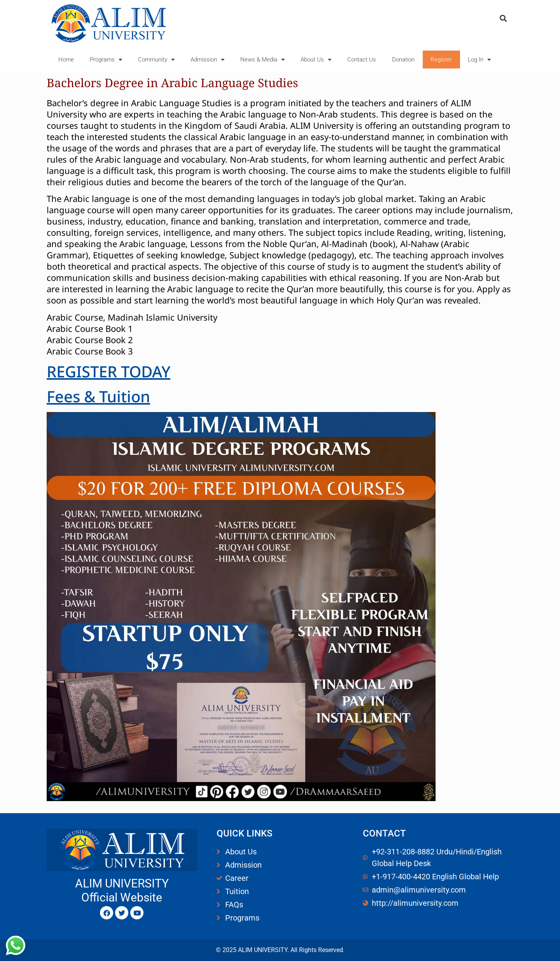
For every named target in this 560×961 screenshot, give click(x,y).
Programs (106, 60)
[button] (503, 18)
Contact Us (362, 60)
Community (156, 60)
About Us (316, 60)
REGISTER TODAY (108, 371)
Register (441, 60)
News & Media (262, 60)
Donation (403, 60)
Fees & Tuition (98, 396)
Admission (207, 60)
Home (66, 60)
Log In (479, 60)
